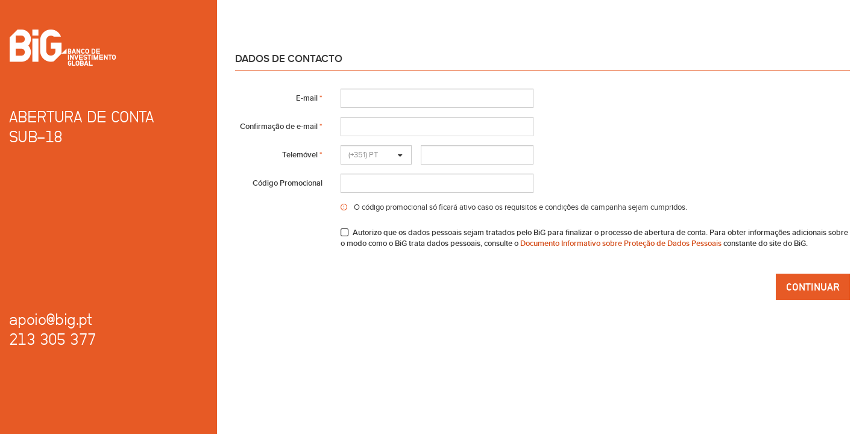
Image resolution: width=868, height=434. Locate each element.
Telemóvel (302, 155)
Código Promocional (288, 183)
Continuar (813, 287)
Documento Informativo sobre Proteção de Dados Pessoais (621, 244)
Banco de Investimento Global (62, 47)
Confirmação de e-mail (281, 127)
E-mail (309, 98)
